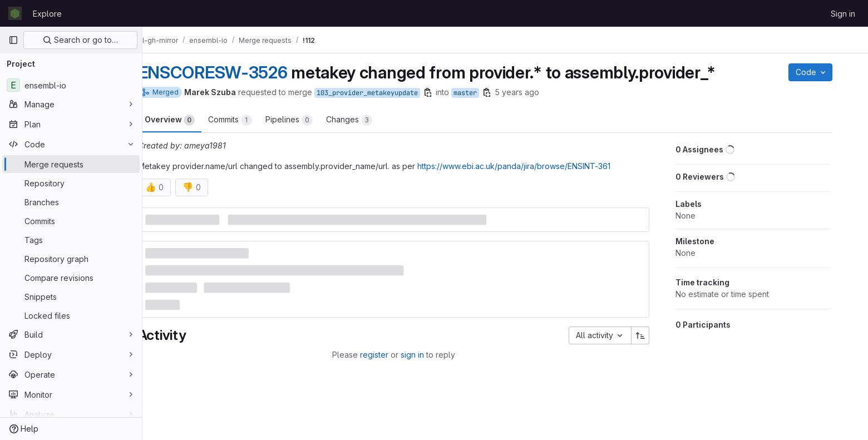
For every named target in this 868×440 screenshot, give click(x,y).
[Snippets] (71, 296)
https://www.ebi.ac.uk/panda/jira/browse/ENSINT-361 (534, 166)
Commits (250, 120)
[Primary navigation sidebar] (13, 40)
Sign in (843, 14)
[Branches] (71, 202)
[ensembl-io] (71, 85)
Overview (190, 120)
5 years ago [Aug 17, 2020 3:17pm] (537, 92)
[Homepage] (15, 13)
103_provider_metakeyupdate (387, 93)
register (394, 355)
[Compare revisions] (71, 278)
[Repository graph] (71, 259)
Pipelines (309, 120)
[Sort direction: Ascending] (661, 335)
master (485, 93)
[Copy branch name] (448, 92)
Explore (47, 14)
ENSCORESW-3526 (233, 72)
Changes (369, 120)
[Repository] (71, 183)
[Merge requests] (71, 164)
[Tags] (71, 240)
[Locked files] (71, 315)
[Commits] (71, 221)
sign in (432, 355)
